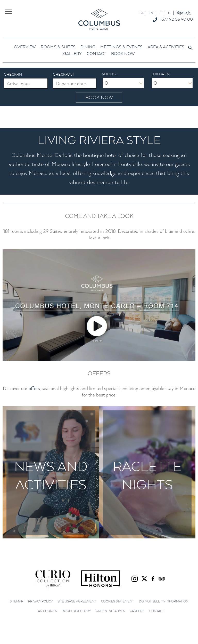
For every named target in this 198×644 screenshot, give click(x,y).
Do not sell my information (164, 601)
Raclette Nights (147, 475)
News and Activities (51, 475)
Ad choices (47, 611)
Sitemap (16, 601)
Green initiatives (110, 611)
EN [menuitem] (151, 13)
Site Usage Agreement (77, 601)
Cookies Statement (118, 601)
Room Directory (76, 611)
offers (34, 388)
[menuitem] (141, 13)
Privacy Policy (40, 601)
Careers (137, 611)
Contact (157, 611)
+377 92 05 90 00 (176, 19)
